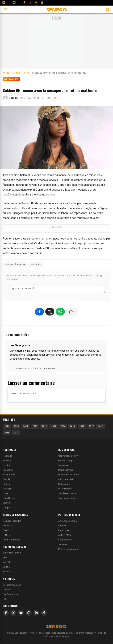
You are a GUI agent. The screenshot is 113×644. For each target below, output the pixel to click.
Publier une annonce (69, 549)
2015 (7, 433)
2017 (91, 426)
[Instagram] (29, 613)
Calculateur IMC (66, 479)
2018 (82, 426)
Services (63, 544)
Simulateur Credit (67, 493)
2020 (63, 426)
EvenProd (8, 530)
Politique (7, 456)
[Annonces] (4, 2)
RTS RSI (7, 571)
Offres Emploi (65, 489)
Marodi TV (8, 526)
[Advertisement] (57, 42)
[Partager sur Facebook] (39, 312)
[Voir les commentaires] (72, 312)
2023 (35, 426)
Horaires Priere (66, 470)
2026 (7, 426)
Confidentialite (10, 594)
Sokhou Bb (35, 265)
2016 (101, 426)
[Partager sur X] (50, 312)
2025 (16, 426)
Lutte (5, 493)
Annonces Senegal (68, 521)
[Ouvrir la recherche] (108, 10)
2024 (26, 426)
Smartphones (65, 540)
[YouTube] (36, 2)
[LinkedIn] (36, 613)
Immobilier (64, 530)
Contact (7, 590)
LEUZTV (7, 535)
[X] (13, 613)
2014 (16, 433)
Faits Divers (9, 498)
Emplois (62, 526)
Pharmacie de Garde (69, 475)
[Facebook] (24, 2)
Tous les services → (68, 498)
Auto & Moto (65, 535)
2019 (72, 426)
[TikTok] (44, 613)
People (6, 479)
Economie (8, 470)
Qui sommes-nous (12, 585)
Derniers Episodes (12, 521)
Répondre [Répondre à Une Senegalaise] (49, 368)
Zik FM (6, 562)
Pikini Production (12, 540)
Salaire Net (64, 465)
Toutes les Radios (12, 553)
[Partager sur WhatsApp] (60, 312)
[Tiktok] (42, 2)
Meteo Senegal (66, 461)
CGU (5, 599)
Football (7, 489)
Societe (7, 461)
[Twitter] (30, 2)
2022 (44, 426)
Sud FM (7, 567)
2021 (54, 426)
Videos (6, 503)
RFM (5, 557)
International (9, 475)
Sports (6, 484)
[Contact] (14, 2)
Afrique (7, 507)
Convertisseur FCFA (68, 456)
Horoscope (64, 484)
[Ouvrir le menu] (6, 10)
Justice (7, 465)
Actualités (11, 79)
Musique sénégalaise (15, 265)
